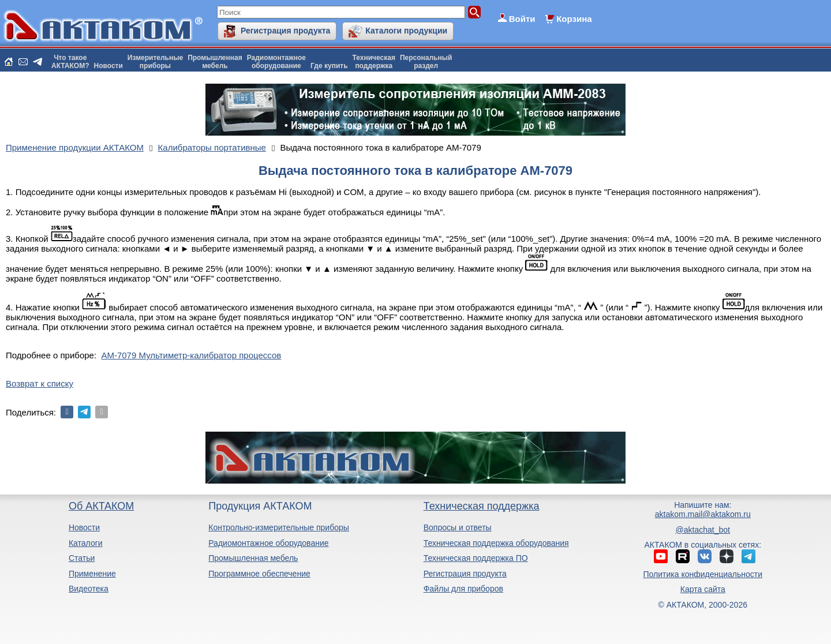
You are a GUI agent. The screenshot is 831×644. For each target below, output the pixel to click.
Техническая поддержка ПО (476, 558)
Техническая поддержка (482, 506)
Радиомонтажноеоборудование (276, 62)
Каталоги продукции (406, 31)
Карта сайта (703, 589)
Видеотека (89, 589)
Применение (92, 574)
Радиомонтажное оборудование (268, 543)
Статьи (82, 558)
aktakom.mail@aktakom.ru (703, 514)
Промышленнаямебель (215, 62)
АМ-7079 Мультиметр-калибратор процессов (191, 355)
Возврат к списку (40, 383)
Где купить (329, 66)
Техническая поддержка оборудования (496, 543)
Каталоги (86, 543)
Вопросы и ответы (458, 527)
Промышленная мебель (253, 558)
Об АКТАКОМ (101, 506)
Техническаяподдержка (374, 62)
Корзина (574, 19)
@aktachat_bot (703, 530)
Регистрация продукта (285, 31)
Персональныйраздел (426, 62)
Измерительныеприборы (155, 62)
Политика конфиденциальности (703, 574)
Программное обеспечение (259, 574)
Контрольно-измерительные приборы (279, 527)
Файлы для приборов (463, 589)
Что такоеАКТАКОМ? (70, 62)
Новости (108, 66)
